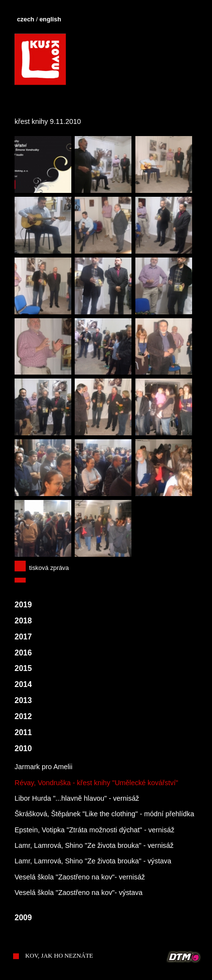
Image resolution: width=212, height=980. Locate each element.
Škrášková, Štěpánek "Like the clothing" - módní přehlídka (104, 814)
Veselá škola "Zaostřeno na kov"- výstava (79, 893)
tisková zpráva (49, 568)
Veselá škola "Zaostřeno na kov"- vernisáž (80, 877)
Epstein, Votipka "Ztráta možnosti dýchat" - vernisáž (94, 830)
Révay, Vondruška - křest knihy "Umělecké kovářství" (96, 783)
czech (26, 19)
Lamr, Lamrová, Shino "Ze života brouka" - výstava (93, 861)
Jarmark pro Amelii (43, 767)
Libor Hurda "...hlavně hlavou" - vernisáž (77, 798)
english (50, 19)
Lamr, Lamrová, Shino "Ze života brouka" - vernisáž (94, 845)
